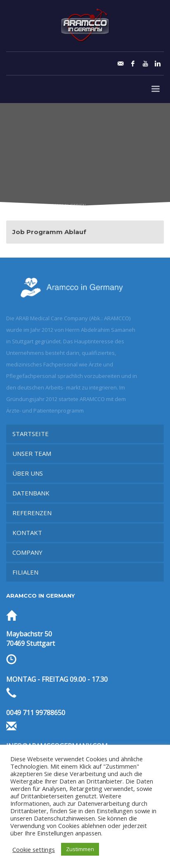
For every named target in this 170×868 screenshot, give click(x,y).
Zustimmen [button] (80, 849)
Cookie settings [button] (34, 849)
